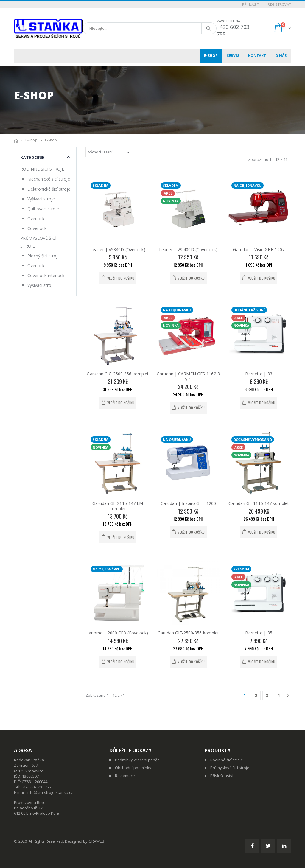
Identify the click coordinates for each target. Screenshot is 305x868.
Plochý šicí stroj (42, 256)
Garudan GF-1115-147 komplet (259, 503)
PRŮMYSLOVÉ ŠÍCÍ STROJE (38, 242)
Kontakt (257, 56)
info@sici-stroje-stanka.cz (50, 792)
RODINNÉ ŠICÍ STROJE (42, 169)
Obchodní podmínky (133, 768)
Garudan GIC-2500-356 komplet (118, 374)
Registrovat (279, 4)
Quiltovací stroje (43, 209)
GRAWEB (96, 841)
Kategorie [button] (32, 157)
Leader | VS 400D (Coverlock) (188, 249)
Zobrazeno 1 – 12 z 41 (268, 159)
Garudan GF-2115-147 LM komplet (118, 506)
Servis (233, 56)
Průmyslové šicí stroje (230, 768)
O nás (281, 56)
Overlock (36, 218)
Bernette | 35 (259, 633)
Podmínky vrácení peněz (137, 760)
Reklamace (125, 776)
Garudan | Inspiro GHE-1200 (188, 503)
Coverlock (37, 228)
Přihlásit (250, 4)
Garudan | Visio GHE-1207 (259, 249)
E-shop (211, 56)
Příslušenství (222, 776)
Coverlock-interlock (46, 275)
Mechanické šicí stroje (49, 179)
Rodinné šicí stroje (227, 760)
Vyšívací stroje (41, 199)
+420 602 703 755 (36, 787)
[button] (282, 28)
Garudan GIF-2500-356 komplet (188, 633)
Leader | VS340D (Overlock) (118, 249)
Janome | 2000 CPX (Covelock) (118, 633)
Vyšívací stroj (40, 285)
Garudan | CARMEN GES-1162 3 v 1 (188, 376)
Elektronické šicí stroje (49, 189)
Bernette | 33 (259, 374)
